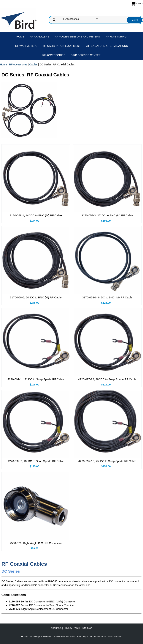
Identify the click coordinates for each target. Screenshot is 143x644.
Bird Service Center (86, 55)
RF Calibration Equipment (62, 46)
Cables (33, 64)
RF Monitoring (116, 37)
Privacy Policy (72, 628)
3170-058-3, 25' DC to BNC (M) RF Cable (107, 215)
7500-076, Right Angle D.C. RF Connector (36, 543)
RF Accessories (54, 55)
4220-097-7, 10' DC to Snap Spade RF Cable (36, 461)
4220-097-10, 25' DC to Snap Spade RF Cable (107, 461)
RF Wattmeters (26, 46)
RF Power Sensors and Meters (77, 37)
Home (20, 37)
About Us (56, 628)
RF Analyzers (39, 37)
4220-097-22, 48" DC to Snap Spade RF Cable (107, 379)
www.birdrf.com (115, 636)
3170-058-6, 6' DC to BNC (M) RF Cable (107, 297)
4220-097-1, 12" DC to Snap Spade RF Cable (36, 379)
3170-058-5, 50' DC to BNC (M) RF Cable (36, 297)
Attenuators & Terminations (107, 46)
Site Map (87, 628)
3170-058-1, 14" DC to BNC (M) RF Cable (36, 215)
